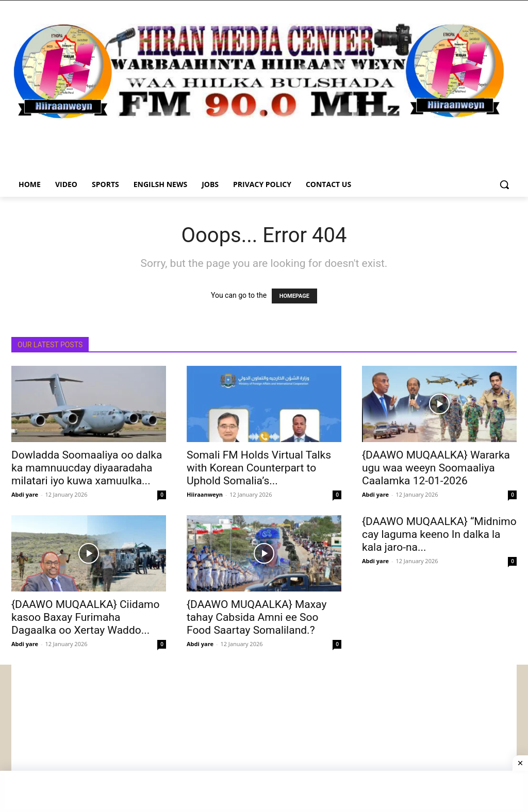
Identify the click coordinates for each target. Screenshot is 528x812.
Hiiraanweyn (205, 494)
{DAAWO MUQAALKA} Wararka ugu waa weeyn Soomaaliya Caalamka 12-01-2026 (436, 468)
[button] (504, 184)
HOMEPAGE (294, 296)
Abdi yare (25, 494)
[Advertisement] (264, 737)
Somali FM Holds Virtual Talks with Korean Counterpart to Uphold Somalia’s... (259, 468)
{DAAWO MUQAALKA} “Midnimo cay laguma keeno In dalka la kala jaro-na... (439, 534)
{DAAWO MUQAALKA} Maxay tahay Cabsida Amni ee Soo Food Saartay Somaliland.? (257, 617)
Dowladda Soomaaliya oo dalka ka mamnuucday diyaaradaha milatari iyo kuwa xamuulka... (87, 468)
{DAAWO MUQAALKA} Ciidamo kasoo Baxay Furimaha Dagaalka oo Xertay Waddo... (86, 617)
